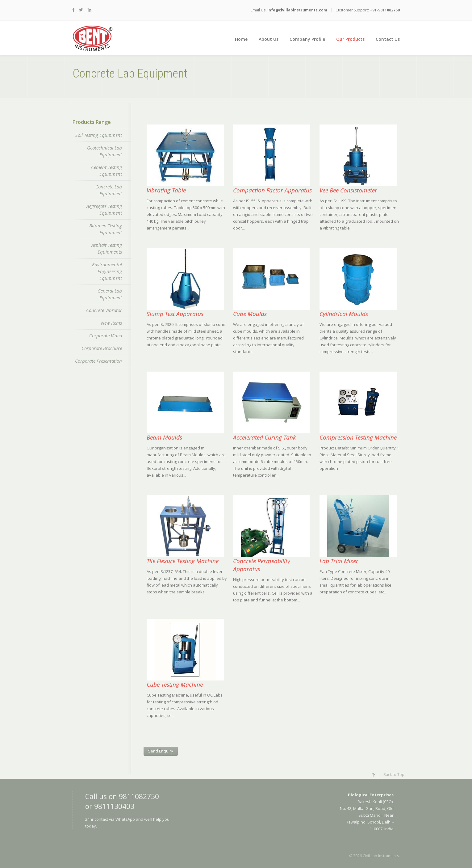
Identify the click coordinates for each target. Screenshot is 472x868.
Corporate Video (106, 335)
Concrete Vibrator (104, 310)
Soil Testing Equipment (99, 135)
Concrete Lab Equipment (109, 190)
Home (241, 39)
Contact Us (388, 39)
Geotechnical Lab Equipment (104, 151)
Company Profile (307, 39)
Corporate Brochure (102, 348)
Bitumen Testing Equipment (106, 229)
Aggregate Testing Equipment (104, 209)
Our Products (350, 39)
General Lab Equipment (110, 294)
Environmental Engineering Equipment (107, 271)
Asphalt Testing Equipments (107, 248)
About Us (269, 39)
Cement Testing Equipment (107, 171)
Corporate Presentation (98, 361)
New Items (111, 323)
